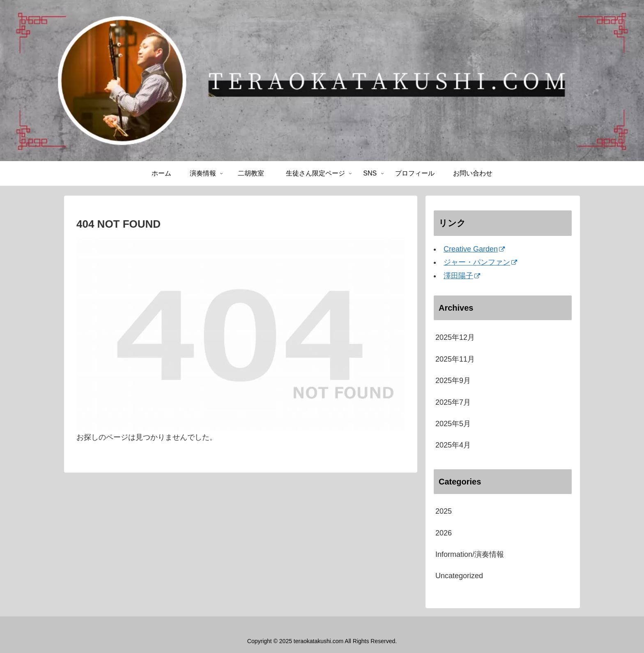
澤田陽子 (462, 276)
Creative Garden (474, 249)
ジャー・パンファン (480, 262)
